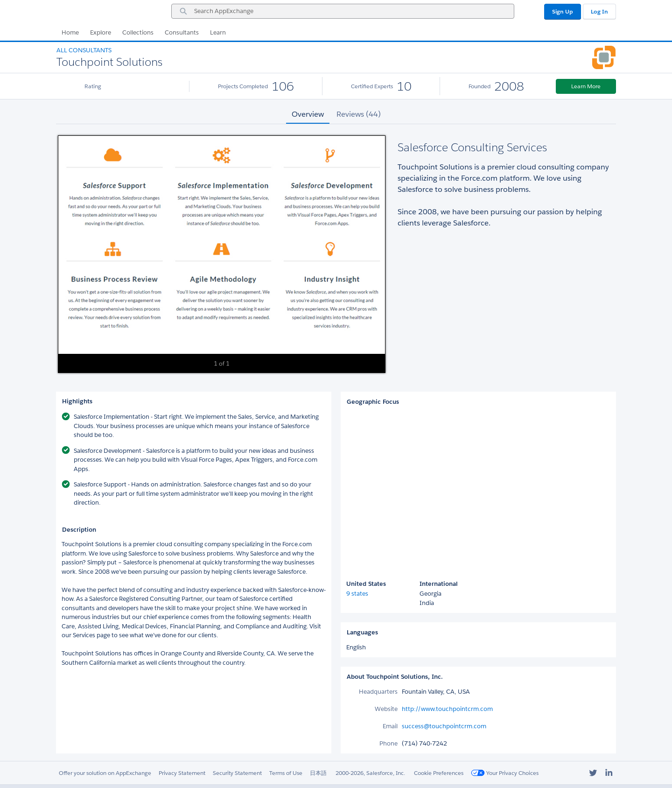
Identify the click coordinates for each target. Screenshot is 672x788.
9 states (357, 594)
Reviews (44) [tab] (359, 114)
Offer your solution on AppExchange (105, 773)
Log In (599, 11)
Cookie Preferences (439, 773)
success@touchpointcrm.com (444, 726)
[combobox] (343, 11)
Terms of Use (286, 773)
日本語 (318, 773)
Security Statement (237, 773)
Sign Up (563, 11)
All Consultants (84, 50)
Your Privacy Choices (505, 773)
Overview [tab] (308, 114)
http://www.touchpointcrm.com (447, 709)
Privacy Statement (182, 773)
